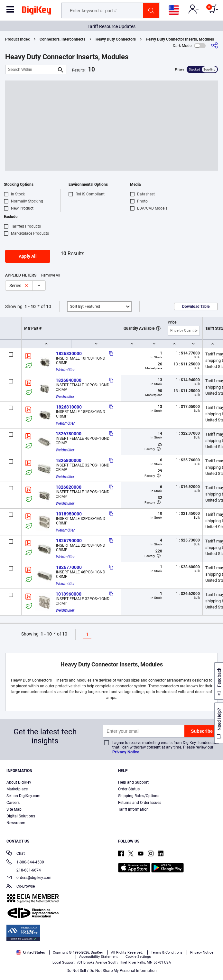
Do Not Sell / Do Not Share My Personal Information (112, 971)
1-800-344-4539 (25, 863)
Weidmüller (65, 370)
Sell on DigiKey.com (23, 796)
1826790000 (69, 541)
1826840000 (69, 380)
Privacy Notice (126, 752)
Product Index (17, 39)
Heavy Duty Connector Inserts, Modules (180, 39)
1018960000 (69, 594)
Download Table (196, 306)
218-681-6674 (24, 870)
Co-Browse (21, 887)
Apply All (28, 256)
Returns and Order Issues (140, 803)
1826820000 (69, 487)
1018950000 (69, 514)
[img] (36, 12)
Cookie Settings (138, 957)
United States (31, 952)
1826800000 (69, 460)
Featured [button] (85, 306)
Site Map (14, 809)
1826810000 (69, 407)
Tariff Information (133, 809)
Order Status (129, 789)
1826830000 (69, 353)
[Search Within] (31, 69)
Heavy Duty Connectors (116, 39)
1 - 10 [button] (30, 306)
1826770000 (69, 567)
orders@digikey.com (29, 878)
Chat (16, 854)
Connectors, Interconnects (62, 39)
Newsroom (16, 823)
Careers (13, 803)
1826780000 (69, 434)
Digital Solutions (21, 816)
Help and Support (133, 782)
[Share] (214, 46)
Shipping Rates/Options (139, 796)
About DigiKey (19, 782)
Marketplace (17, 789)
